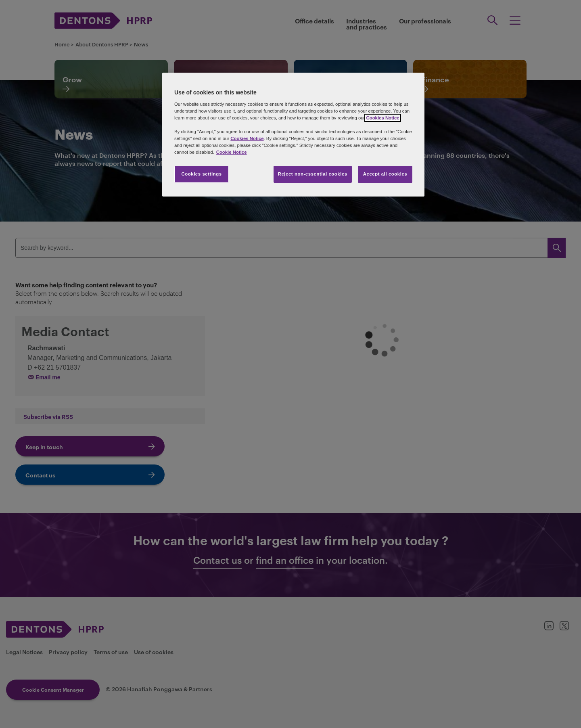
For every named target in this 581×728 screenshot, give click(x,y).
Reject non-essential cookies (313, 174)
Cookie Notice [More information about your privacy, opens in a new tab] (232, 152)
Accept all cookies (385, 174)
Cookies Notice (382, 118)
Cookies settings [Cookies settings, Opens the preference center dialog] (201, 174)
